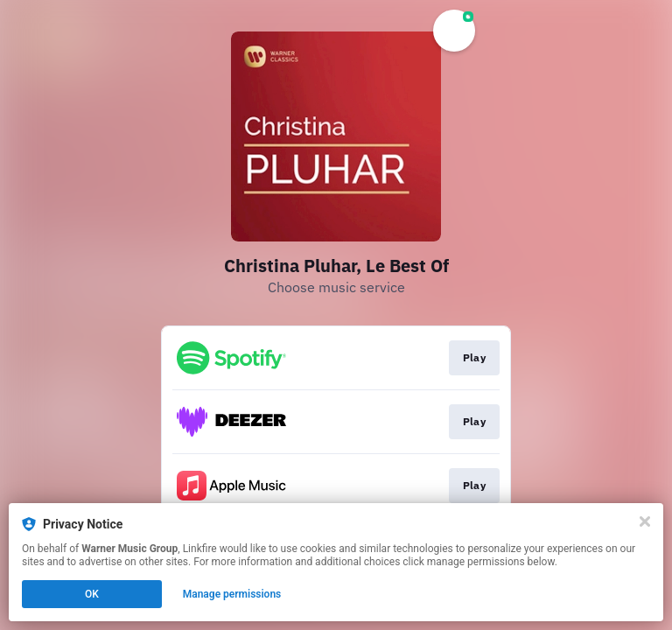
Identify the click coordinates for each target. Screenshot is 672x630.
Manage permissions (232, 594)
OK (92, 594)
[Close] (645, 521)
